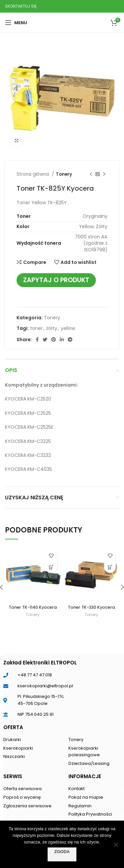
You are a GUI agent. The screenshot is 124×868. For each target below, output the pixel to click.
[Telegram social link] (70, 340)
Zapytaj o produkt (56, 280)
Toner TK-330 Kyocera (91, 607)
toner (36, 328)
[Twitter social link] (45, 340)
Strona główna (33, 174)
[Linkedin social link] (62, 340)
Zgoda (62, 852)
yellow (68, 328)
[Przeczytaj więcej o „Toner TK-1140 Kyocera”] (51, 567)
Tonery (64, 174)
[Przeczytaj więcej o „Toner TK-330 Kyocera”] (110, 567)
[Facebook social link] (37, 340)
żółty (52, 328)
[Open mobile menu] (16, 23)
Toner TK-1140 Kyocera (33, 607)
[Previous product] (91, 174)
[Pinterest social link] (54, 340)
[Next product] (104, 174)
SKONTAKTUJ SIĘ (21, 6)
